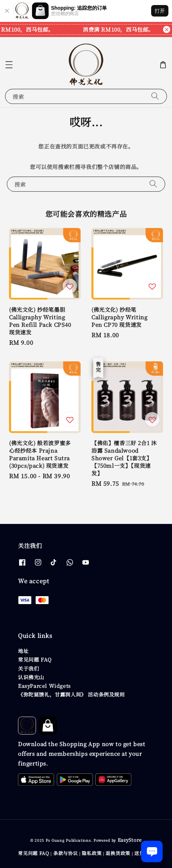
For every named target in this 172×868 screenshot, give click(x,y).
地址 (23, 651)
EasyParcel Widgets (44, 686)
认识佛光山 (31, 677)
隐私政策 (92, 853)
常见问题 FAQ (35, 659)
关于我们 (28, 668)
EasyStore (130, 840)
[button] (9, 65)
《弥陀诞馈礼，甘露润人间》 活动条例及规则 (71, 694)
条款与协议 (66, 853)
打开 (160, 11)
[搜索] (155, 96)
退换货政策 (118, 853)
